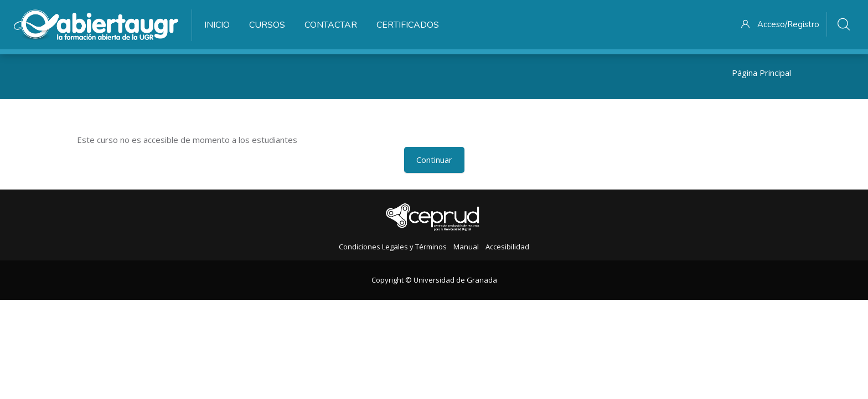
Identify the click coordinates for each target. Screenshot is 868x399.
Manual (466, 247)
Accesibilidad (507, 247)
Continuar (434, 160)
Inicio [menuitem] (217, 25)
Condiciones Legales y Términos (393, 247)
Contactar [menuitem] (331, 25)
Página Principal (761, 73)
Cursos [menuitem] (267, 25)
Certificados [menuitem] (408, 25)
